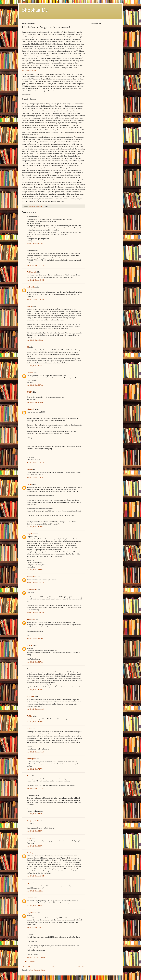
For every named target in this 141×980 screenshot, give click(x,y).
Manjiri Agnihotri (33, 821)
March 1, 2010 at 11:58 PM (35, 299)
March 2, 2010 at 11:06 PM (35, 613)
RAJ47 (29, 392)
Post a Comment (30, 962)
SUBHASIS (31, 697)
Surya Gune (31, 534)
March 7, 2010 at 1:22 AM (35, 891)
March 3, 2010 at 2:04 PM (35, 690)
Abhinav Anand (32, 577)
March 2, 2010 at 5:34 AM (35, 402)
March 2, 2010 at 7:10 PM (35, 570)
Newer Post (26, 966)
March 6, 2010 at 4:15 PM (35, 814)
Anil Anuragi (31, 272)
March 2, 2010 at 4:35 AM (35, 366)
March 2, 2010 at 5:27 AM (35, 385)
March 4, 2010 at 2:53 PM (35, 722)
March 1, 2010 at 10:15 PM (35, 265)
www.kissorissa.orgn (29, 70)
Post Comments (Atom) (38, 970)
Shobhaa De (35, 10)
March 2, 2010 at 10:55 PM (35, 583)
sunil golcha (31, 287)
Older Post (81, 966)
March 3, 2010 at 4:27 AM (35, 662)
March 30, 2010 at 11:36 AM (36, 957)
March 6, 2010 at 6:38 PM (35, 846)
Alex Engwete (32, 853)
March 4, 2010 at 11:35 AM (35, 709)
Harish (29, 484)
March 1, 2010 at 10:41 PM (35, 280)
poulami (30, 729)
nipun (29, 883)
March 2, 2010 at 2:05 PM (35, 477)
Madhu (29, 306)
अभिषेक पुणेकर (32, 759)
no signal (30, 469)
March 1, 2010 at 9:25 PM (35, 244)
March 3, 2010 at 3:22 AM (35, 638)
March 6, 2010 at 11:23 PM (35, 876)
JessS (29, 776)
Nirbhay (30, 645)
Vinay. (29, 838)
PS (28, 347)
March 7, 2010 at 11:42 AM (35, 927)
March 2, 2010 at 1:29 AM (35, 340)
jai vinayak (31, 409)
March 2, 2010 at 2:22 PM (35, 527)
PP (28, 934)
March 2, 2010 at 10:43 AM (36, 462)
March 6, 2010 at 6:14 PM (35, 831)
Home (54, 966)
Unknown (30, 373)
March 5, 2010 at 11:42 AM (35, 752)
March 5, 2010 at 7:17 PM (35, 769)
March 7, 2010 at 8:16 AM (35, 906)
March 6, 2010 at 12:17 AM (36, 788)
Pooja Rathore (32, 913)
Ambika (30, 716)
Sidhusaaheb (31, 620)
